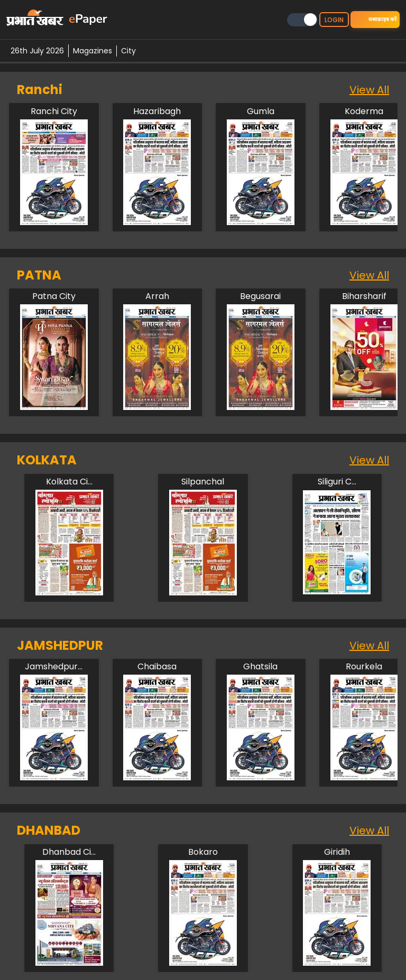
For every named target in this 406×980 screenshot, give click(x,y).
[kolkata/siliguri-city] (337, 482)
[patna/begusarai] (261, 296)
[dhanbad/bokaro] (203, 852)
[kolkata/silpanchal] (203, 482)
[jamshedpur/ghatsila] (261, 667)
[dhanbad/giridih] (337, 852)
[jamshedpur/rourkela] (364, 667)
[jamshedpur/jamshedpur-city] (54, 667)
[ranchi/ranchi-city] (54, 111)
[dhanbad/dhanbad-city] (69, 852)
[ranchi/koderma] (364, 111)
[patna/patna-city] (54, 296)
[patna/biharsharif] (364, 296)
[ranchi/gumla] (261, 111)
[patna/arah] (157, 296)
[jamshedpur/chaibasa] (157, 667)
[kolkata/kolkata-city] (69, 482)
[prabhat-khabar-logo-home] (35, 20)
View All (369, 90)
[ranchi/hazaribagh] (157, 111)
